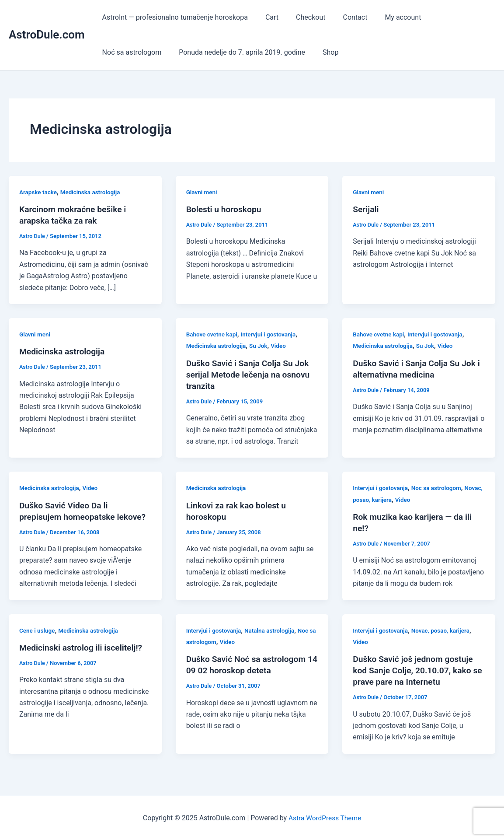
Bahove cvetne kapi (213, 334)
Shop (248, 52)
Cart (267, 17)
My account (387, 17)
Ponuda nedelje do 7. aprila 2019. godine (164, 52)
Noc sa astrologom (440, 488)
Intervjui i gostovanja (271, 334)
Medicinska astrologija (93, 192)
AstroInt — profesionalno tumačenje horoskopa (173, 17)
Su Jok (261, 346)
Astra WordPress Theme (325, 818)
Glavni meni (202, 192)
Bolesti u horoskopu (225, 209)
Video (282, 346)
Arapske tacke (39, 192)
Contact (343, 17)
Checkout (302, 17)
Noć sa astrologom (449, 17)
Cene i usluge (38, 630)
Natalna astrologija (273, 630)
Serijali (366, 209)
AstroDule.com (47, 35)
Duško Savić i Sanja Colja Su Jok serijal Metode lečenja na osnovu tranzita (250, 374)
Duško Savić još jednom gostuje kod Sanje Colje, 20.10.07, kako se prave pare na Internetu (415, 670)
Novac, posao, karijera (383, 500)
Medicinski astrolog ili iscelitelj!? (83, 647)
